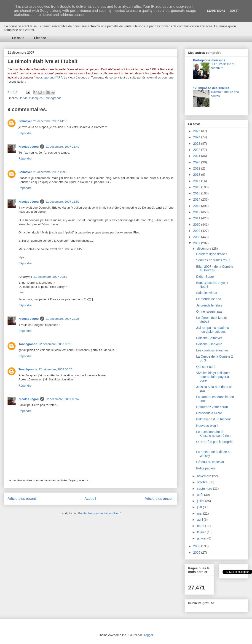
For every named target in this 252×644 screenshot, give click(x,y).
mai (200, 513)
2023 (197, 144)
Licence (40, 38)
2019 (197, 168)
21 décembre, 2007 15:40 (62, 147)
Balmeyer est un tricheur (214, 419)
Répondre (25, 133)
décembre (204, 249)
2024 (197, 137)
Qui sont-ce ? (206, 367)
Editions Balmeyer (209, 338)
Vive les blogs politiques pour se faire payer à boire (213, 377)
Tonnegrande (53, 98)
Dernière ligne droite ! (212, 254)
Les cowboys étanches (212, 350)
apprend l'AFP (53, 77)
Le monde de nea (209, 299)
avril (200, 520)
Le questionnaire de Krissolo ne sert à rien (213, 434)
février (202, 532)
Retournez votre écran (212, 407)
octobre (203, 482)
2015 (197, 193)
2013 (197, 206)
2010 (197, 225)
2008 (197, 237)
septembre (205, 489)
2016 (197, 187)
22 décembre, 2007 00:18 (55, 344)
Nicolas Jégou (29, 147)
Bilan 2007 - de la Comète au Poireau (215, 268)
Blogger (148, 635)
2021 (197, 156)
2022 (197, 150)
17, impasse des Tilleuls (211, 88)
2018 (197, 175)
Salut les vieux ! (207, 293)
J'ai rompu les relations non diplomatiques (213, 330)
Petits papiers (206, 468)
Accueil (90, 499)
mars (201, 526)
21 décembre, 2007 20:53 (50, 277)
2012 (197, 212)
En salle (18, 38)
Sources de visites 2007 (213, 260)
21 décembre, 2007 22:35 (62, 319)
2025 (197, 131)
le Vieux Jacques (31, 98)
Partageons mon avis (209, 60)
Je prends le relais (209, 305)
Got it (234, 11)
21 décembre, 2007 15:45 (50, 172)
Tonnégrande (28, 344)
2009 (197, 231)
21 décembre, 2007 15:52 (62, 202)
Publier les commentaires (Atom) (100, 513)
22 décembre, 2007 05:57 (62, 399)
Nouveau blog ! (207, 426)
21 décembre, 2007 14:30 (50, 121)
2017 (197, 181)
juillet (201, 501)
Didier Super (205, 277)
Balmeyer (25, 121)
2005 (197, 552)
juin (200, 507)
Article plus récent (22, 499)
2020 (197, 162)
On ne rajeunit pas (209, 312)
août (200, 495)
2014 (197, 199)
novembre (204, 476)
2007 (197, 243)
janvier (202, 538)
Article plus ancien (159, 499)
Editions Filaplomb (209, 344)
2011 (197, 218)
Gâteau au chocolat (210, 462)
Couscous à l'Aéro (209, 413)
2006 (197, 546)
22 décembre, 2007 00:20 (55, 369)
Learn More (216, 11)
